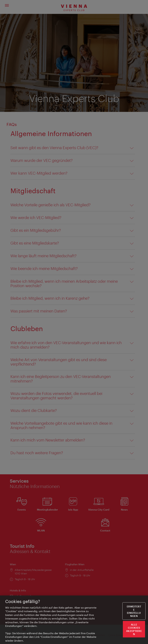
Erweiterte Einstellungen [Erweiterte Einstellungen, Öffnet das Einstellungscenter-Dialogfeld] (134, 611)
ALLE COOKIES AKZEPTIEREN (134, 630)
